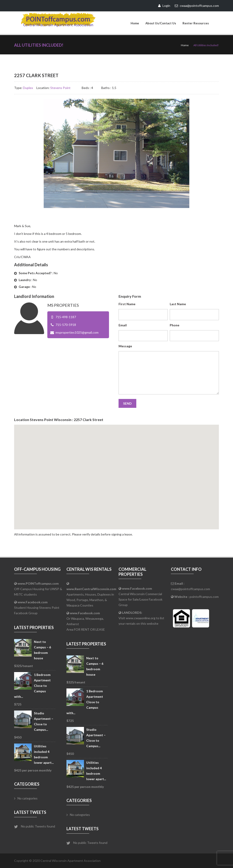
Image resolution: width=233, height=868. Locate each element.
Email (123, 325)
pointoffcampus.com (204, 597)
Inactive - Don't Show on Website (187, 104)
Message (125, 346)
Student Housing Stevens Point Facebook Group (37, 608)
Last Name (178, 304)
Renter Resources (196, 23)
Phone (175, 325)
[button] (116, 473)
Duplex (28, 88)
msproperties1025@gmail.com (77, 332)
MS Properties (63, 305)
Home (135, 23)
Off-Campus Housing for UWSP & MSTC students (38, 589)
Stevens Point (60, 88)
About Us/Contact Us (161, 23)
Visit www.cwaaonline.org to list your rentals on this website (141, 618)
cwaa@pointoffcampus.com (190, 589)
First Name (127, 304)
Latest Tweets (30, 812)
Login (164, 6)
